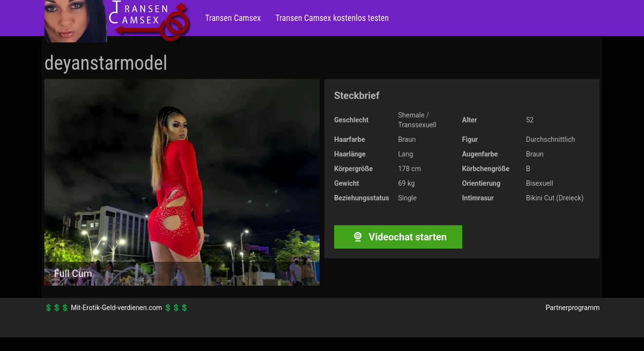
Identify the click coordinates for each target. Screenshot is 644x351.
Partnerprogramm (573, 308)
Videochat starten (398, 237)
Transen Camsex (233, 18)
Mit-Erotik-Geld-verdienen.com (116, 308)
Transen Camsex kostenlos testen (332, 18)
